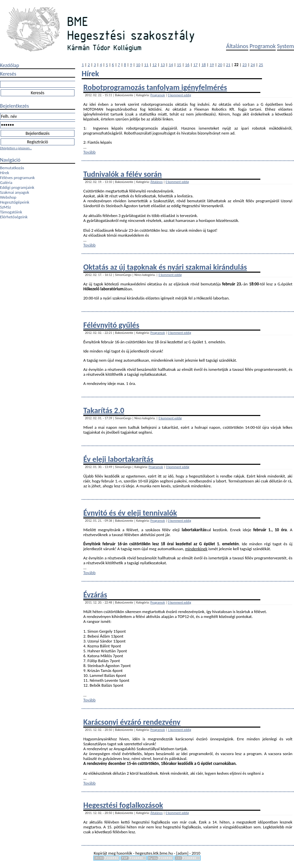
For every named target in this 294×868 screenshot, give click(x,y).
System (286, 46)
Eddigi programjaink (17, 187)
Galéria (6, 182)
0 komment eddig (180, 95)
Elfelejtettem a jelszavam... (16, 148)
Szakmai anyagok (15, 192)
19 (212, 65)
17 (196, 65)
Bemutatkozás (12, 168)
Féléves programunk (17, 178)
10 (138, 65)
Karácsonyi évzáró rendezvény (132, 722)
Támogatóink (11, 212)
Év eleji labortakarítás (118, 459)
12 (154, 65)
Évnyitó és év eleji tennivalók (130, 513)
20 (220, 65)
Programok (263, 46)
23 (245, 65)
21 (228, 65)
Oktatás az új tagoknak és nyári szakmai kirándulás (165, 267)
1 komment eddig (180, 730)
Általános (237, 46)
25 (261, 65)
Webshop (8, 197)
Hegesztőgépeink (15, 202)
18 (204, 65)
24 (253, 65)
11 (146, 65)
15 (179, 65)
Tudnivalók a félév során (122, 174)
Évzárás (95, 595)
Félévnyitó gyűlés (111, 325)
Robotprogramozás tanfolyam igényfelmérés (155, 87)
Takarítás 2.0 (104, 410)
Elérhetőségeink (14, 217)
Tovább (90, 152)
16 (187, 65)
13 (163, 65)
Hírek (5, 173)
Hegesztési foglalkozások (123, 805)
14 (171, 65)
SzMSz (5, 207)
